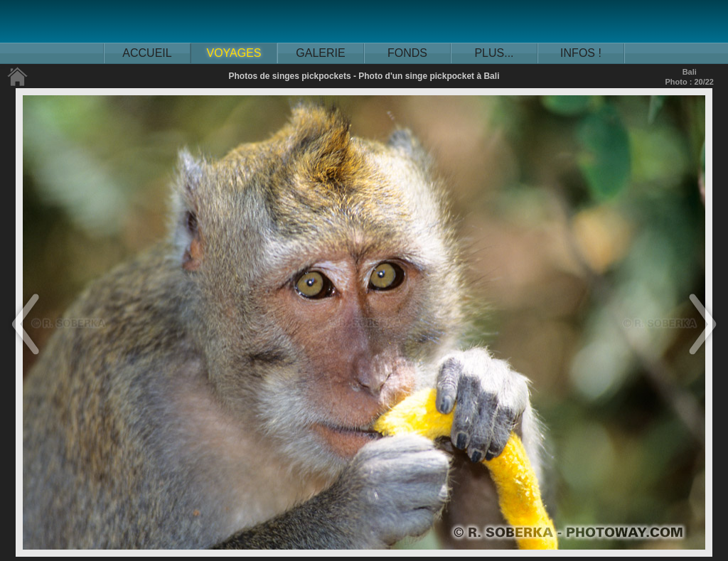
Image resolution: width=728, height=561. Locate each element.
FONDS (407, 53)
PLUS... (494, 53)
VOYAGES (234, 53)
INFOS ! (581, 53)
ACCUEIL (147, 53)
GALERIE (320, 53)
